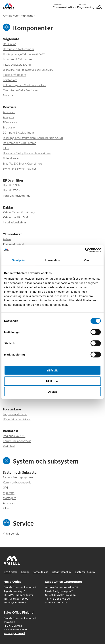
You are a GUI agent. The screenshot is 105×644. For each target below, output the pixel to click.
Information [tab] (52, 260)
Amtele (8, 16)
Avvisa (52, 392)
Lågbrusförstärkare (15, 414)
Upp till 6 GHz (12, 185)
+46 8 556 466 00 (18, 599)
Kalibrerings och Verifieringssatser (24, 85)
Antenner (9, 112)
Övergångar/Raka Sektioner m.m (24, 90)
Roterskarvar (11, 158)
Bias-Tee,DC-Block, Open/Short (22, 164)
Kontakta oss (40, 572)
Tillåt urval (53, 381)
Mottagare (10, 498)
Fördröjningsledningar (17, 196)
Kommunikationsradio (17, 441)
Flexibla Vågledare (14, 75)
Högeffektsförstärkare (17, 419)
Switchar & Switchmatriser (20, 169)
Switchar (8, 95)
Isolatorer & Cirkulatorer (18, 59)
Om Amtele (10, 572)
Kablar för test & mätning (19, 212)
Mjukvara (9, 493)
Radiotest (9, 446)
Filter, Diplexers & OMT (17, 65)
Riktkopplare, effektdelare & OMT (24, 54)
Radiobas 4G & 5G (14, 436)
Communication (64, 6)
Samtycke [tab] (19, 260)
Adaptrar (9, 117)
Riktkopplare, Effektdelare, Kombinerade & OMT (33, 138)
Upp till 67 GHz (12, 190)
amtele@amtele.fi (14, 633)
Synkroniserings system (18, 477)
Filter (6, 148)
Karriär (25, 572)
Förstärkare (10, 80)
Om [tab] (86, 260)
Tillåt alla (52, 370)
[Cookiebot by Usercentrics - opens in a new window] (85, 250)
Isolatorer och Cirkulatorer (19, 143)
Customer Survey (85, 572)
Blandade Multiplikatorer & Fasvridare (27, 153)
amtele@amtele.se (15, 603)
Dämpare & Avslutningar (18, 49)
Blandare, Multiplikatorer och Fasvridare (28, 70)
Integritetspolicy (61, 572)
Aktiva (7, 239)
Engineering (86, 6)
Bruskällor (9, 44)
